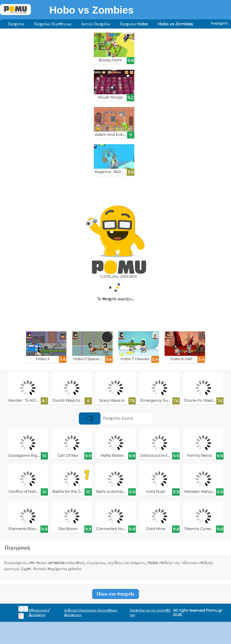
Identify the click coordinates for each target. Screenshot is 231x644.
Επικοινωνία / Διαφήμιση (39, 612)
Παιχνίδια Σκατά (106, 418)
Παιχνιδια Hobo (134, 24)
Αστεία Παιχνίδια (96, 24)
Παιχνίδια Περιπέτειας (53, 24)
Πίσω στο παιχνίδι (115, 594)
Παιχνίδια (16, 24)
